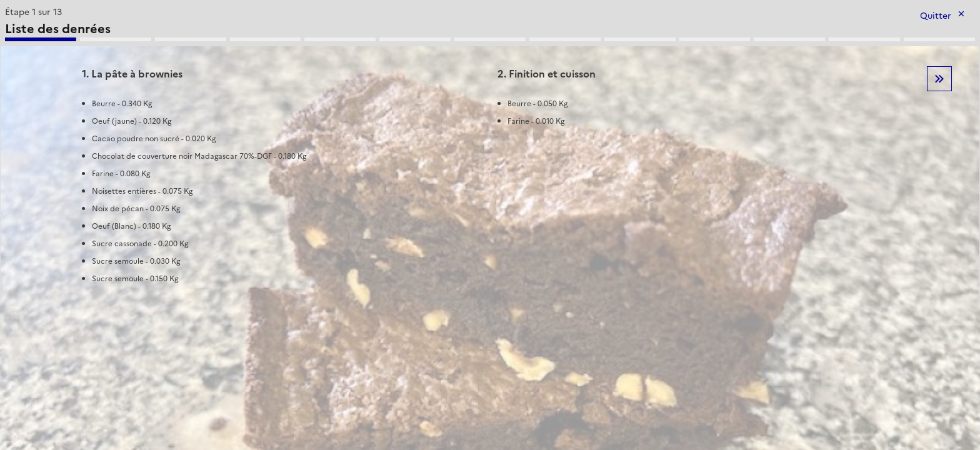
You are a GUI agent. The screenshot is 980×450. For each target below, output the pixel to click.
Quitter (936, 16)
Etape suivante (939, 79)
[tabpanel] (490, 152)
